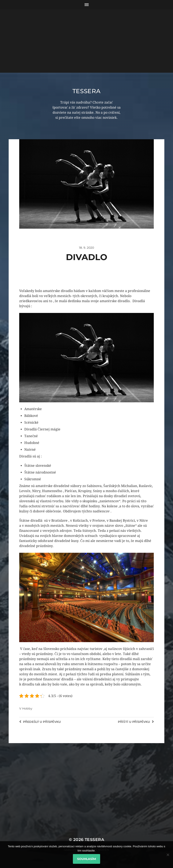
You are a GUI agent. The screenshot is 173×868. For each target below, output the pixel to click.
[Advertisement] (86, 41)
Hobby (27, 708)
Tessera (87, 91)
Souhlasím (86, 859)
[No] (168, 855)
